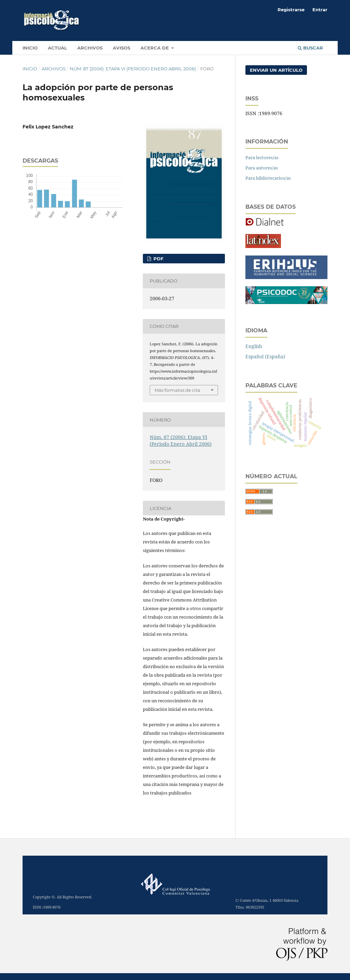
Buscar (310, 48)
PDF (158, 259)
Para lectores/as (262, 157)
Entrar (320, 10)
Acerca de (155, 48)
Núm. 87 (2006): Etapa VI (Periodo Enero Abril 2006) (133, 69)
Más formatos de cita (177, 390)
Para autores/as (262, 168)
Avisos (122, 48)
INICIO (30, 48)
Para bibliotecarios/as (268, 178)
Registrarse (291, 10)
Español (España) (265, 356)
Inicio (30, 69)
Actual (57, 48)
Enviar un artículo (276, 70)
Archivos (90, 48)
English (254, 346)
